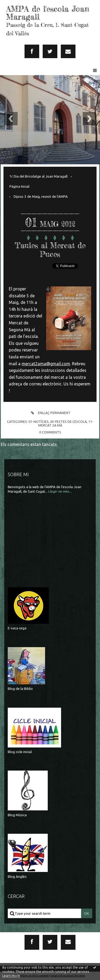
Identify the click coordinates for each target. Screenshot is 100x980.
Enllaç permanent (50, 413)
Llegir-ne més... (60, 491)
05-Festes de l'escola (68, 422)
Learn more (11, 976)
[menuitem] (40, 176)
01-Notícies (39, 422)
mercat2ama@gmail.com (46, 364)
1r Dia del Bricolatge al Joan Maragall (38, 176)
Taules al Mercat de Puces (50, 250)
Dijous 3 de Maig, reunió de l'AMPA (41, 197)
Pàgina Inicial (19, 186)
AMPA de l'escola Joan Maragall (48, 13)
